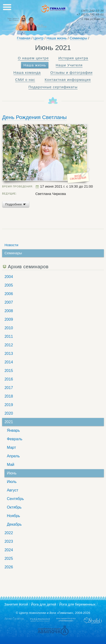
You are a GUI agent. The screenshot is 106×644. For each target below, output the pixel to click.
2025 (9, 558)
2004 (9, 277)
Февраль (15, 439)
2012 (9, 345)
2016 (9, 379)
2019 (9, 405)
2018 (9, 396)
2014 (9, 362)
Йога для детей (44, 604)
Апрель (13, 456)
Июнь (12, 473)
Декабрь (14, 524)
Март (11, 447)
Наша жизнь (57, 38)
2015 (9, 371)
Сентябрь (15, 499)
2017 (9, 388)
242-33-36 (92, 11)
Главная (24, 38)
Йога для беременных (77, 604)
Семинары (78, 38)
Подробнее (16, 204)
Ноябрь (14, 516)
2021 (9, 422)
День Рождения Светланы (34, 117)
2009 (9, 319)
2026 (9, 567)
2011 (9, 336)
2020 (9, 413)
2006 (9, 294)
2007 (9, 302)
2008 (9, 311)
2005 (9, 285)
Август (13, 490)
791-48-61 (90, 15)
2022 (9, 533)
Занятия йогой (16, 604)
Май (11, 465)
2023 (9, 541)
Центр (39, 38)
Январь (13, 430)
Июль (12, 482)
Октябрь (14, 507)
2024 (9, 550)
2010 (9, 328)
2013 (9, 354)
